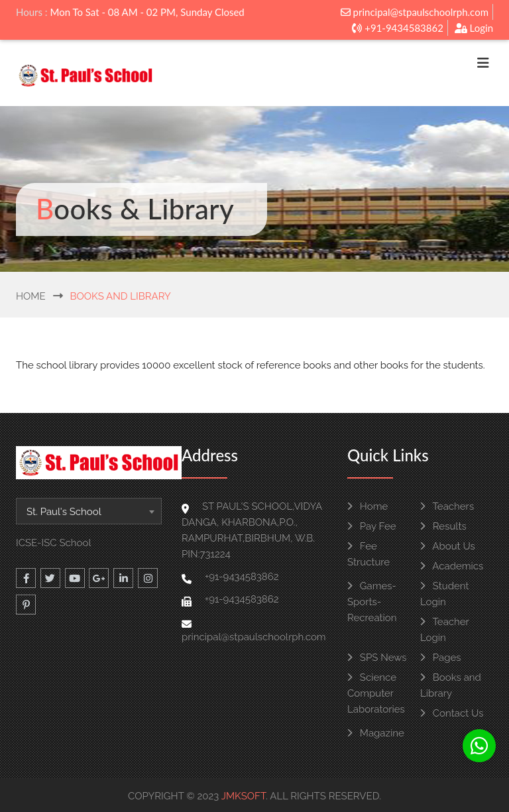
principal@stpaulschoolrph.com (415, 12)
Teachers (447, 506)
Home (31, 296)
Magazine (376, 733)
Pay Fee (372, 526)
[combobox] (89, 511)
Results (443, 526)
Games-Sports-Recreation (372, 602)
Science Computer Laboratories (376, 693)
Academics (452, 566)
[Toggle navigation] (483, 66)
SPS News (377, 658)
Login (474, 28)
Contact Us (452, 713)
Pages (441, 658)
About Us (448, 546)
